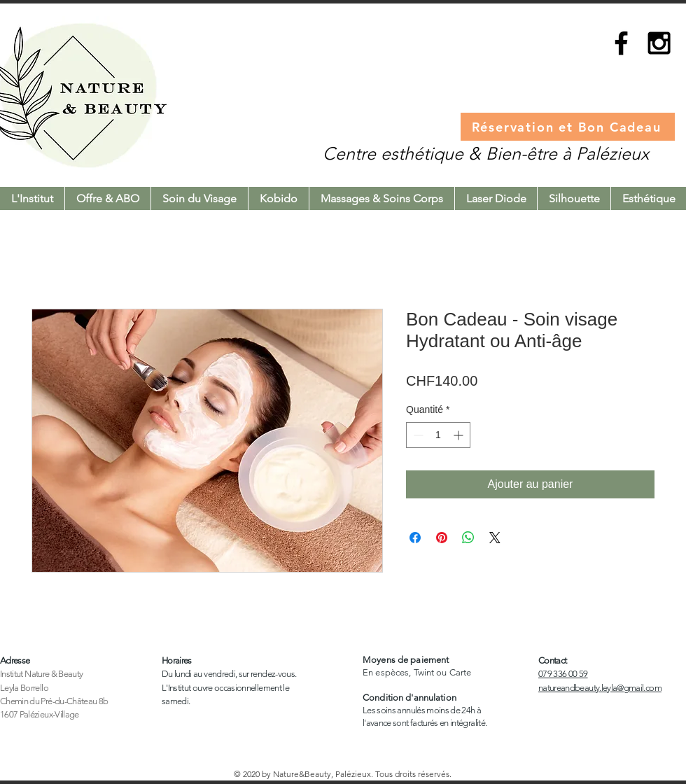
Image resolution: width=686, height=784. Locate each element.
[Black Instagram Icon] (659, 43)
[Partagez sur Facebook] (415, 538)
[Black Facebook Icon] (621, 43)
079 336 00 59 (563, 674)
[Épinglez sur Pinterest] (442, 538)
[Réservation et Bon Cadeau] (568, 127)
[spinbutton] (438, 435)
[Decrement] (417, 435)
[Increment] (460, 435)
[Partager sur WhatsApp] (468, 538)
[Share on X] (495, 538)
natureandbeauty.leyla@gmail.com (600, 688)
